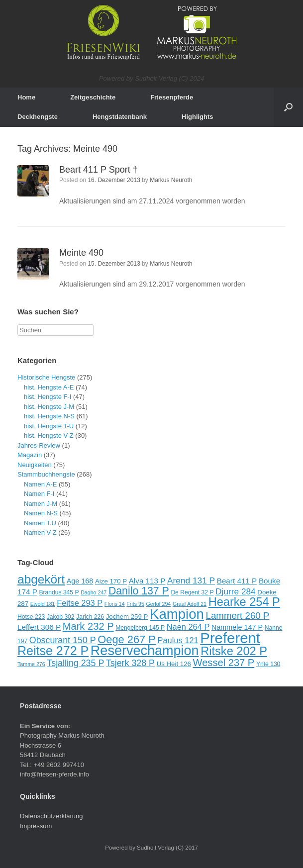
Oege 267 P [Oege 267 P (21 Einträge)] (127, 639)
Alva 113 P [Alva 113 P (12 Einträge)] (147, 581)
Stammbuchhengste (46, 474)
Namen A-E (40, 484)
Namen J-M (41, 504)
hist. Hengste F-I (48, 397)
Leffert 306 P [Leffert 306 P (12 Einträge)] (39, 627)
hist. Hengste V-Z (49, 435)
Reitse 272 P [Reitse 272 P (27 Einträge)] (53, 651)
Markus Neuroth (171, 180)
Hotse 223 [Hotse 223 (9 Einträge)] (31, 617)
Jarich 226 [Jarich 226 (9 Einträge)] (90, 617)
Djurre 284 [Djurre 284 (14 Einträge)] (236, 591)
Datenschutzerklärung (51, 816)
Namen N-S (41, 513)
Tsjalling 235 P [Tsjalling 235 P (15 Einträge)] (75, 663)
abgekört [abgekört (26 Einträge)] (41, 579)
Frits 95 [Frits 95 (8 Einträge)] (135, 604)
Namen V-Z (40, 532)
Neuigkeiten (35, 465)
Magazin (30, 455)
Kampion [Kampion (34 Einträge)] (177, 614)
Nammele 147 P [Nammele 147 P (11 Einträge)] (237, 627)
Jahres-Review (39, 445)
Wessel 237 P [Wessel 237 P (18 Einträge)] (224, 663)
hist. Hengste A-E (49, 387)
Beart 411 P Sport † (99, 170)
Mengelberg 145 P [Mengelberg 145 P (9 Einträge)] (140, 628)
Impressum (36, 826)
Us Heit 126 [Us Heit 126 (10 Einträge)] (174, 664)
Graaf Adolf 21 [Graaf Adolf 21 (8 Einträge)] (190, 604)
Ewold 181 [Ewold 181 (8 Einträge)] (43, 604)
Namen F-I (39, 494)
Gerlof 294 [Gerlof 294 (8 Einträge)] (159, 604)
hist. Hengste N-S (49, 416)
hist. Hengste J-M (49, 407)
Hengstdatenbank (120, 117)
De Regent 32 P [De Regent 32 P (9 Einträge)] (192, 592)
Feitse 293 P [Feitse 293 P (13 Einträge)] (80, 603)
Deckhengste (38, 117)
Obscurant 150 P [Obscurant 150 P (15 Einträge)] (63, 640)
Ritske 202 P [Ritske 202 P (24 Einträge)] (234, 651)
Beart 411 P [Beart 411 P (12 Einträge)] (237, 581)
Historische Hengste (46, 377)
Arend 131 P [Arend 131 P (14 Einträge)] (191, 580)
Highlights (198, 117)
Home (26, 97)
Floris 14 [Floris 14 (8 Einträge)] (115, 604)
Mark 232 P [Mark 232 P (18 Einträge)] (88, 626)
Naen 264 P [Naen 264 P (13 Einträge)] (188, 627)
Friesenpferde (172, 97)
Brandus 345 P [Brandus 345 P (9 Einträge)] (59, 592)
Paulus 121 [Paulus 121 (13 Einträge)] (178, 640)
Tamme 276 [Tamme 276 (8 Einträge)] (31, 664)
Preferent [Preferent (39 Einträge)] (230, 638)
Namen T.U (40, 523)
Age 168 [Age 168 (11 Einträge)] (80, 581)
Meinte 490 (81, 253)
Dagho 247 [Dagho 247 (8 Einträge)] (94, 592)
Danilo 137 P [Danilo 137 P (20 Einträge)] (139, 591)
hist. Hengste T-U (49, 426)
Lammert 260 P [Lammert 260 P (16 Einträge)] (238, 616)
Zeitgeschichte (93, 97)
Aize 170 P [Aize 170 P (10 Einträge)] (111, 581)
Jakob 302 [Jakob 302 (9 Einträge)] (61, 617)
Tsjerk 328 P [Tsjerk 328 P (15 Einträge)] (130, 663)
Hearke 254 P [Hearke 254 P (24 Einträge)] (244, 602)
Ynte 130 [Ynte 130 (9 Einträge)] (268, 664)
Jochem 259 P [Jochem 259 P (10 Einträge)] (127, 617)
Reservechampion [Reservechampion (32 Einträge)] (145, 651)
